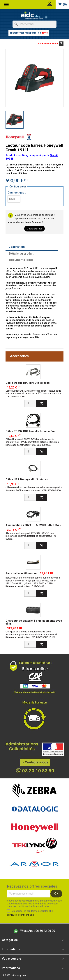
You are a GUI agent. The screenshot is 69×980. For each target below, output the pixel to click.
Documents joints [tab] (21, 260)
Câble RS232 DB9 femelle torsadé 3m (30, 431)
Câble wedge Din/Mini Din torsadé (28, 383)
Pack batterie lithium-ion (22, 573)
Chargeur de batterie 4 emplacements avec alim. (34, 622)
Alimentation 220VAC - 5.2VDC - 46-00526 (33, 525)
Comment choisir (51, 44)
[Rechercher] (34, 24)
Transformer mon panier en (29, 33)
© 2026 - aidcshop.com (15, 975)
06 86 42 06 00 (34, 931)
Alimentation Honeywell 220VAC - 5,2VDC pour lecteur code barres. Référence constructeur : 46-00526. (31, 536)
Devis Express (35, 229)
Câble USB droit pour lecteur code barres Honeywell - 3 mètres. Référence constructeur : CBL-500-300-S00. (34, 489)
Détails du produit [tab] (21, 254)
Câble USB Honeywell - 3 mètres (27, 479)
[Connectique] (14, 199)
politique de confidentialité (20, 915)
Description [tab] (17, 247)
